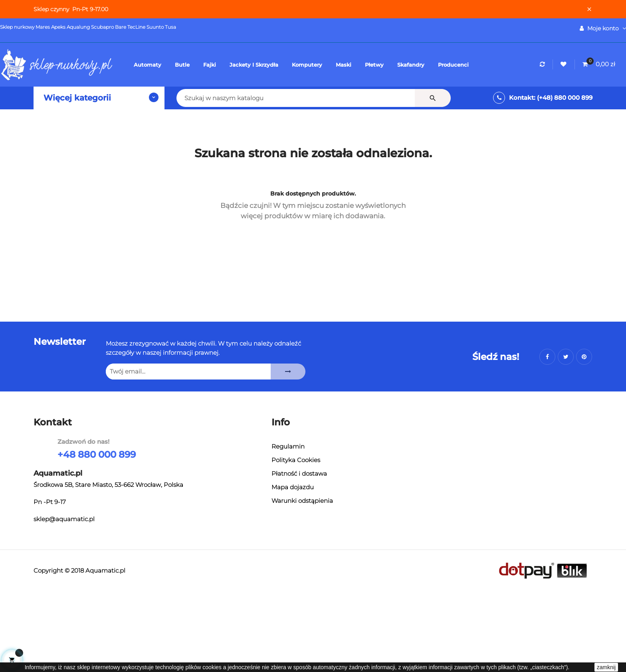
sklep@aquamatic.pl (64, 521)
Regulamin (288, 447)
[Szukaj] (241, 98)
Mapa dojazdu (293, 488)
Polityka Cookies (296, 461)
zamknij (606, 667)
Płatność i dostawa (299, 474)
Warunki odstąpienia (302, 501)
